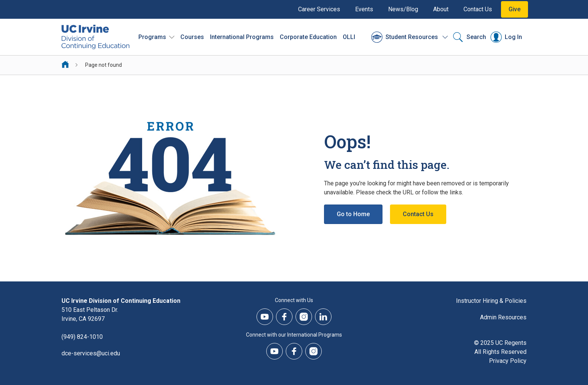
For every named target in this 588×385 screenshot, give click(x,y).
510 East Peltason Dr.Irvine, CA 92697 (90, 314)
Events (364, 9)
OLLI (349, 37)
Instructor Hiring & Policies (491, 301)
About (441, 9)
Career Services (319, 9)
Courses (192, 37)
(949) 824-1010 (82, 337)
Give (514, 9)
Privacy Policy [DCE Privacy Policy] (508, 361)
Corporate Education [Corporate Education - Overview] (308, 37)
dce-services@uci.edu (91, 353)
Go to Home (353, 214)
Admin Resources (503, 317)
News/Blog (403, 9)
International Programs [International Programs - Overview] (242, 37)
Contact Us (478, 9)
